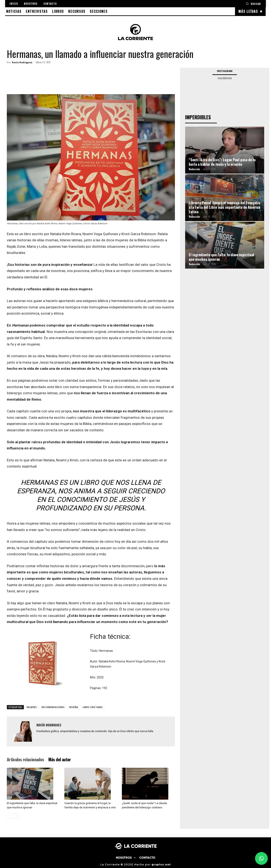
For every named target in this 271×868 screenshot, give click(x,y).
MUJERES (32, 707)
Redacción (194, 169)
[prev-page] (9, 816)
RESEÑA (74, 707)
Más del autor (60, 759)
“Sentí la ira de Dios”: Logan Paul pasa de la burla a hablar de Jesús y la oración (222, 162)
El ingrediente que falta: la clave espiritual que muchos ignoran (221, 257)
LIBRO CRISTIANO (93, 707)
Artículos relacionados (25, 759)
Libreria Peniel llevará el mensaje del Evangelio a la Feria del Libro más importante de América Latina (225, 207)
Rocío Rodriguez (22, 62)
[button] (253, 4)
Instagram (225, 71)
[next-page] (16, 816)
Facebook (225, 78)
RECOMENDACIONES (53, 707)
